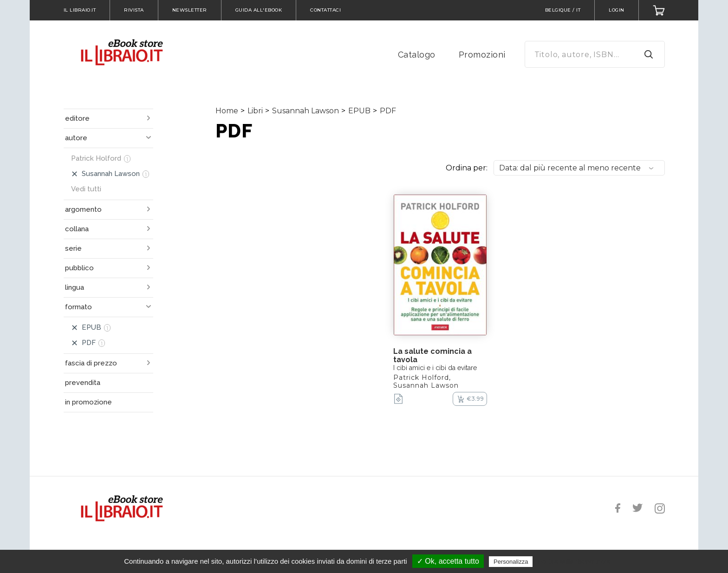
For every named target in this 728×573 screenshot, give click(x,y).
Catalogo (417, 55)
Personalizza (511, 562)
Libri (255, 111)
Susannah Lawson (305, 111)
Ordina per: (467, 168)
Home (227, 111)
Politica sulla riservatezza (574, 561)
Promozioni (482, 55)
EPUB (359, 111)
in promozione (88, 402)
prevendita (83, 383)
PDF (388, 111)
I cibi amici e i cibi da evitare (435, 368)
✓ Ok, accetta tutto (448, 561)
